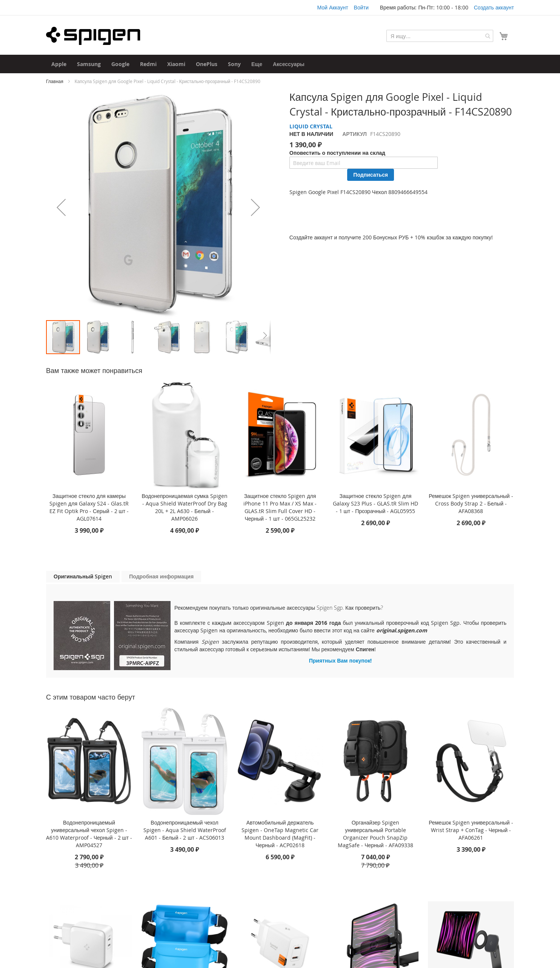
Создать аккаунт (494, 7)
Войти (361, 7)
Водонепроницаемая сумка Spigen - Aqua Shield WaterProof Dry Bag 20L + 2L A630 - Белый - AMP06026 (184, 507)
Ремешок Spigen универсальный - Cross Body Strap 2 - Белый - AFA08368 (471, 503)
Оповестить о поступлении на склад (337, 153)
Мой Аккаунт (332, 7)
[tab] (83, 577)
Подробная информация (161, 576)
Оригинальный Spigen (83, 576)
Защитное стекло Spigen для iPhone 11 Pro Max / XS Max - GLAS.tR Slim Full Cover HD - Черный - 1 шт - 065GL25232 (280, 507)
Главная (55, 81)
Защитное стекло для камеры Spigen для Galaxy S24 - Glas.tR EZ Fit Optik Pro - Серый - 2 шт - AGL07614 (89, 507)
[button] (61, 207)
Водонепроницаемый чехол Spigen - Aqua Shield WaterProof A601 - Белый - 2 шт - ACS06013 (185, 830)
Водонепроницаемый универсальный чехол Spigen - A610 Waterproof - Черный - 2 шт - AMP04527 (89, 834)
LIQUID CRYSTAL (311, 126)
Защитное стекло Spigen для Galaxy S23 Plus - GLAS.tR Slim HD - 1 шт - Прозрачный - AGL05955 (375, 503)
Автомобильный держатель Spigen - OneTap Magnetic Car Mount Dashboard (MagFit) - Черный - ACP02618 (280, 834)
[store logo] (93, 36)
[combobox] (440, 36)
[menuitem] (59, 64)
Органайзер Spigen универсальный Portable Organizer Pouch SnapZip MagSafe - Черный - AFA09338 (375, 834)
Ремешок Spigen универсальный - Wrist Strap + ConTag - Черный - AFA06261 (471, 830)
